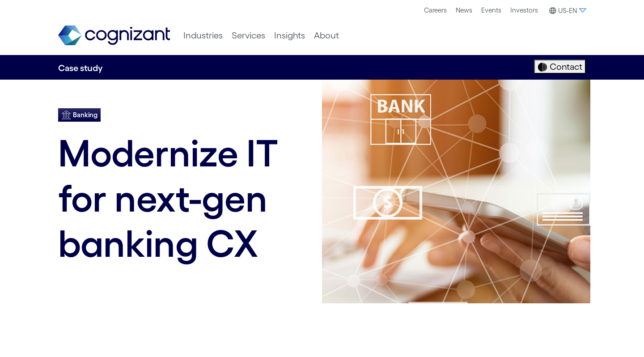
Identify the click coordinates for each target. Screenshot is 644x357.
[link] (114, 36)
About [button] (326, 35)
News (464, 10)
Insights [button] (290, 35)
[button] (566, 11)
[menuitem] (435, 10)
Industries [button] (203, 35)
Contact (565, 67)
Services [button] (248, 35)
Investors (524, 10)
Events (491, 10)
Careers (435, 10)
